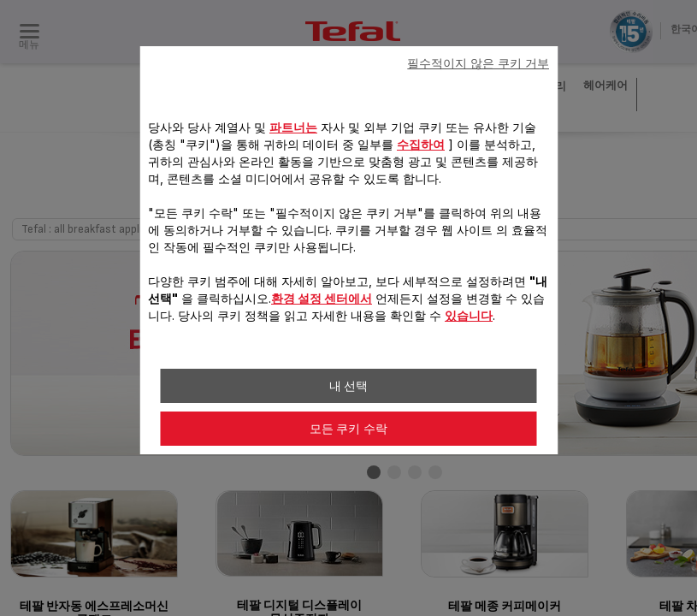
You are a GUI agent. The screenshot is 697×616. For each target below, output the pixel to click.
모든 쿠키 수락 (349, 429)
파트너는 (293, 127)
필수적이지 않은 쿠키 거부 (478, 63)
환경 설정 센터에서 (322, 298)
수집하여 (421, 144)
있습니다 (469, 315)
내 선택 (349, 386)
